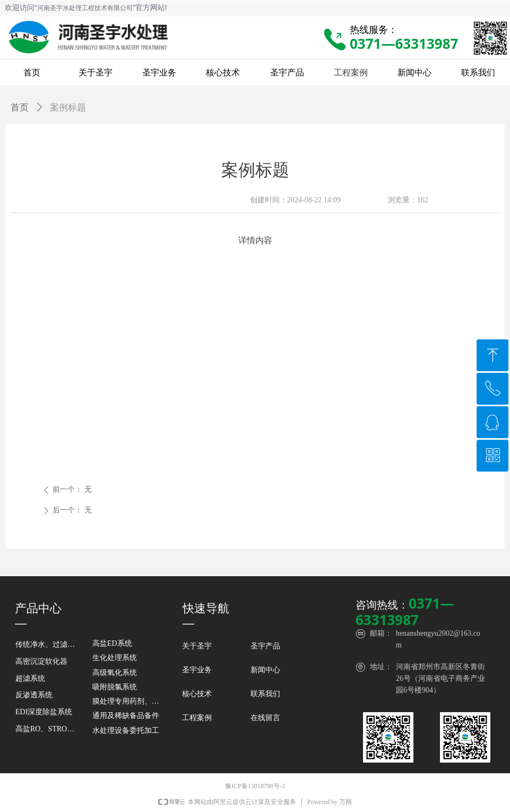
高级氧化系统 (115, 673)
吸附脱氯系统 (115, 687)
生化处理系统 (115, 658)
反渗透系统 (34, 695)
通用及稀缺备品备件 (126, 716)
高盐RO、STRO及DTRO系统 (48, 729)
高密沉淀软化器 (41, 661)
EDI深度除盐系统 (44, 712)
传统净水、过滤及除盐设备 (48, 644)
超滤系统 (30, 678)
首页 (20, 108)
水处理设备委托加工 (126, 730)
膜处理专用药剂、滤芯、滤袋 (132, 701)
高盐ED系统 (112, 643)
